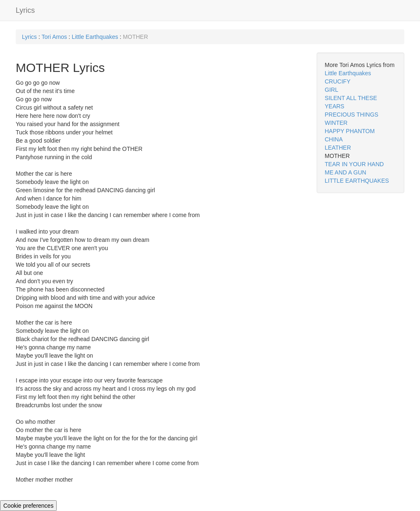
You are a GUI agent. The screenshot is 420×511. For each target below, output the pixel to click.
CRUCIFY (338, 81)
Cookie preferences (28, 506)
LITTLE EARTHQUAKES (357, 181)
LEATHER (338, 148)
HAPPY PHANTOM (350, 131)
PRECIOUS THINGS (352, 115)
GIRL (332, 90)
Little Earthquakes (95, 37)
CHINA (334, 139)
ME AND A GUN (346, 172)
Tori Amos (54, 37)
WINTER (336, 123)
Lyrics (25, 10)
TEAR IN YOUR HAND (354, 164)
